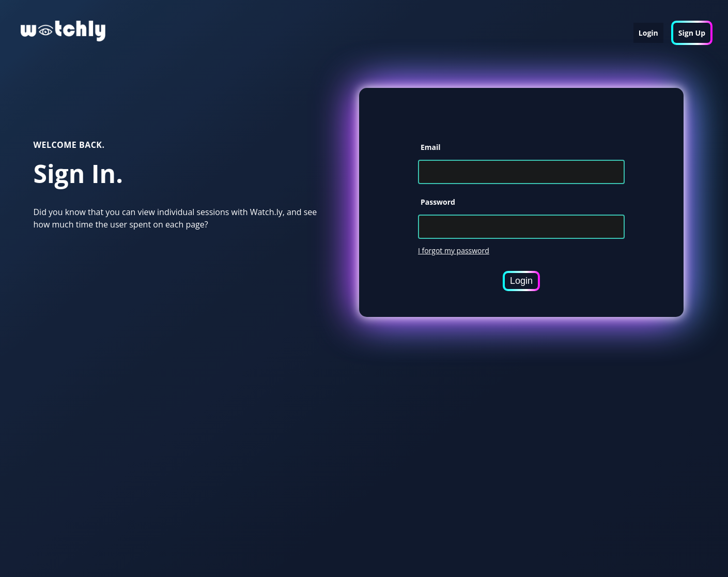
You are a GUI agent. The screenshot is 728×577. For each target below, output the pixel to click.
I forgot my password (454, 250)
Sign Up (692, 33)
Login (648, 33)
